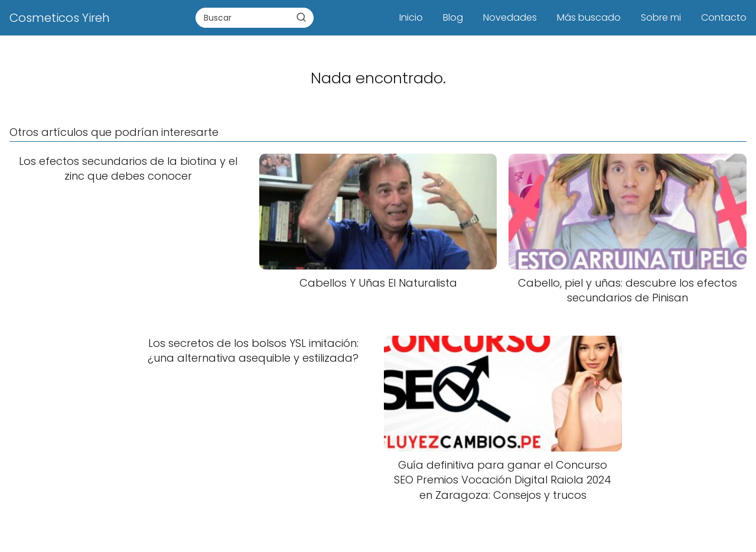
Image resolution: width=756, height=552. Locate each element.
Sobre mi (661, 17)
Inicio (411, 17)
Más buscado (589, 17)
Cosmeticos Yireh (60, 18)
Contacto (724, 17)
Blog (453, 17)
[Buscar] (301, 17)
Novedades (510, 17)
